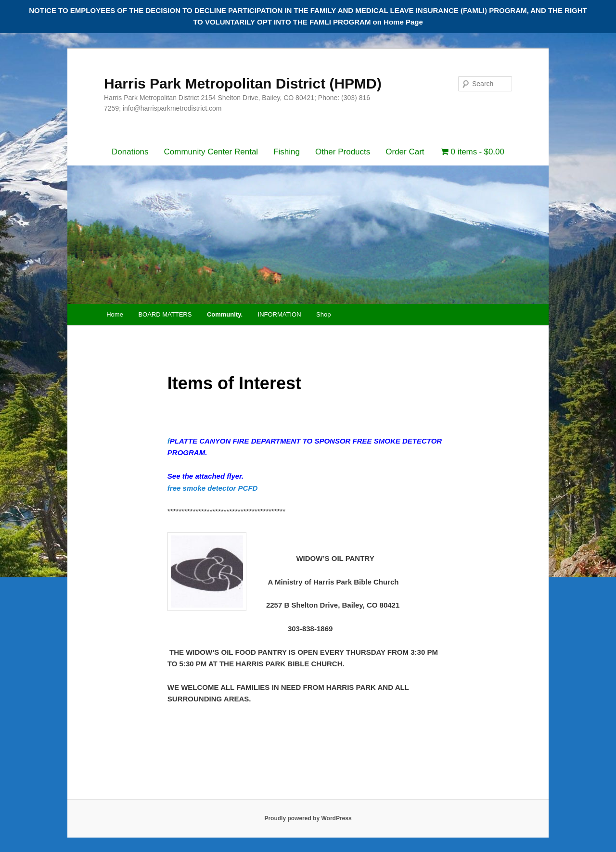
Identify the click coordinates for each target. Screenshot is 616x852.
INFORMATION (280, 314)
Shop (323, 314)
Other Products (343, 152)
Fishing (287, 152)
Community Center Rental (211, 152)
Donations (130, 152)
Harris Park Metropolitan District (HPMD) (243, 83)
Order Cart (405, 152)
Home (115, 314)
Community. (225, 314)
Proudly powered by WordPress (308, 818)
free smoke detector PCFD (213, 488)
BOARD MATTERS (165, 314)
